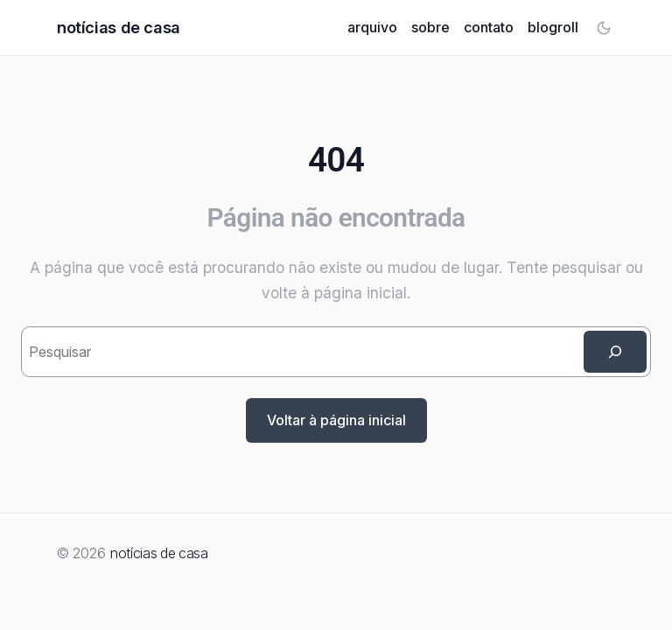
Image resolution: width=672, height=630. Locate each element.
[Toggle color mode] (604, 28)
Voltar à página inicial (336, 420)
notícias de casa (119, 27)
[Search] (615, 352)
